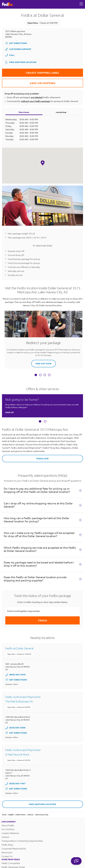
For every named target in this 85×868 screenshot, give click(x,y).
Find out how (41, 360)
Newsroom (7, 848)
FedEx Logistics (9, 866)
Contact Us (7, 851)
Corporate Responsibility (14, 844)
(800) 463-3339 (17, 672)
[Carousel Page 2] (45, 419)
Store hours (24, 110)
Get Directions (16, 43)
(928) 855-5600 (17, 724)
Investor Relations (10, 828)
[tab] (36, 373)
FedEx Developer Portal (13, 862)
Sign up (10, 410)
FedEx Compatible (11, 858)
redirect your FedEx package (35, 100)
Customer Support (18, 49)
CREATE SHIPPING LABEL (31, 70)
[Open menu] (81, 4)
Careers (5, 832)
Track (43, 618)
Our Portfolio (8, 824)
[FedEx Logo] (8, 4)
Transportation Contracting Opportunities (22, 836)
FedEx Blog (7, 840)
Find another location (21, 62)
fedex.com (25, 455)
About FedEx (8, 821)
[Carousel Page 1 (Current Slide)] (40, 419)
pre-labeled (37, 96)
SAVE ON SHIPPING (29, 81)
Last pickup (61, 110)
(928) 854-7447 (17, 779)
